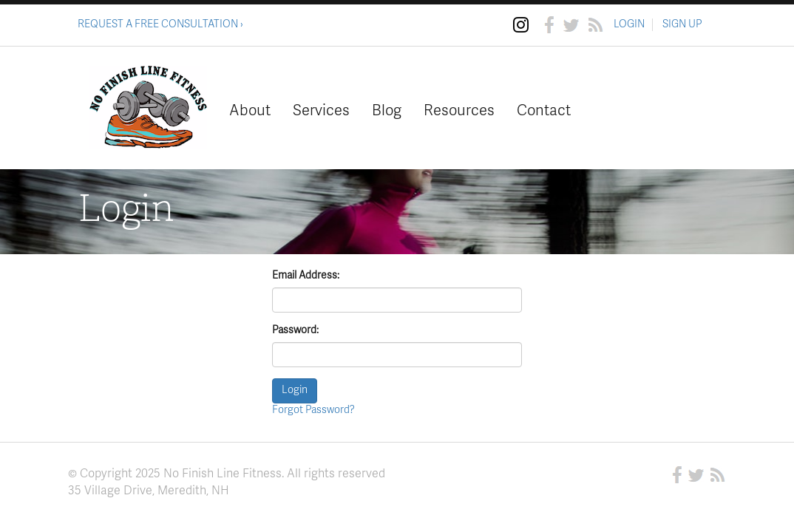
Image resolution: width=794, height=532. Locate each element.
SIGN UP (682, 25)
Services (321, 112)
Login (295, 391)
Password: (295, 331)
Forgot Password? (313, 410)
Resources (459, 112)
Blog (387, 112)
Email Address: (306, 276)
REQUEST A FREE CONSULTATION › (160, 25)
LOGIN (629, 25)
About (255, 112)
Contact (544, 112)
